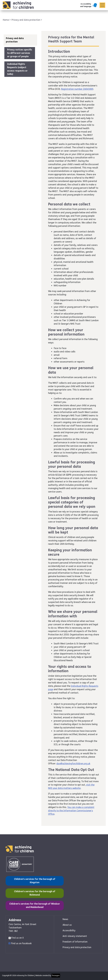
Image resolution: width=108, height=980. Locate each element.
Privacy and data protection (26, 20)
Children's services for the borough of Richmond (32, 893)
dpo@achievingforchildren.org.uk (73, 764)
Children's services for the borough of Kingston (32, 881)
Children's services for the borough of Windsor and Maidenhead (34, 905)
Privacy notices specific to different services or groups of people (20, 53)
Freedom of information (75, 942)
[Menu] (102, 5)
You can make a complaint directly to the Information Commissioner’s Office (71, 811)
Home (6, 20)
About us (67, 925)
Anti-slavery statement (75, 936)
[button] (89, 5)
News (65, 919)
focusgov (56, 976)
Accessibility (69, 930)
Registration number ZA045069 (77, 89)
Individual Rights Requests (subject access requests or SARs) (17, 69)
